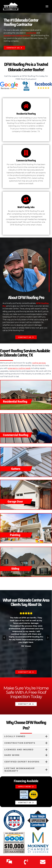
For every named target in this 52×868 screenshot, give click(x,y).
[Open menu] (47, 6)
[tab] (23, 668)
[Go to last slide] (4, 638)
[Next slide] (48, 638)
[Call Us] (26, 862)
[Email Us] (43, 862)
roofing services (39, 363)
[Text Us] (9, 862)
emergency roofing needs (19, 368)
